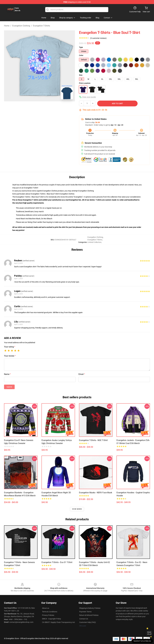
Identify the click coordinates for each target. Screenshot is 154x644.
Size (81, 75)
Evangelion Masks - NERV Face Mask (96, 493)
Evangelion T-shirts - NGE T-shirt (93, 440)
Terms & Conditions (50, 612)
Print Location (85, 83)
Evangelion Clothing (21, 26)
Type (81, 47)
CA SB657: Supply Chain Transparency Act (59, 622)
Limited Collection (94, 242)
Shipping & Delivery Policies (90, 608)
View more (77, 509)
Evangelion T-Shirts (41, 26)
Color (81, 55)
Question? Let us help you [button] (142, 641)
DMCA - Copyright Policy (52, 619)
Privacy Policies (48, 615)
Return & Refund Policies (89, 615)
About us (46, 608)
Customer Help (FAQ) (88, 622)
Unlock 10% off (149, 633)
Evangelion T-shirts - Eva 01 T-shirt (57, 562)
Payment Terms (85, 612)
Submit (9, 387)
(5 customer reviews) (98, 38)
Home (7, 26)
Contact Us (84, 619)
